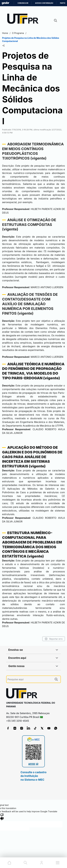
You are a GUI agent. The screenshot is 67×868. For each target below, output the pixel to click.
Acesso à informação (44, 3)
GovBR (5, 3)
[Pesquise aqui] (30, 679)
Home (5, 33)
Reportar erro (54, 639)
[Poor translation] (2, 817)
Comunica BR (23, 3)
